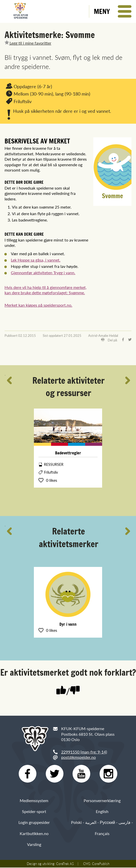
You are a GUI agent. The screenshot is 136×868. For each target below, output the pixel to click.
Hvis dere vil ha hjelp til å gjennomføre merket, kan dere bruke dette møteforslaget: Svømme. (46, 290)
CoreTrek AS (65, 864)
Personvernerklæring (102, 801)
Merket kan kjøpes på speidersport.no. (38, 305)
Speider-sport (34, 812)
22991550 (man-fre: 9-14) (84, 752)
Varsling (34, 845)
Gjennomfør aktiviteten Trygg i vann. (43, 273)
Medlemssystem (34, 801)
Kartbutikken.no (34, 834)
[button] (113, 11)
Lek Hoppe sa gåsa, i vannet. (36, 260)
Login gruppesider (34, 823)
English (102, 812)
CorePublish (101, 864)
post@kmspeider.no (78, 757)
